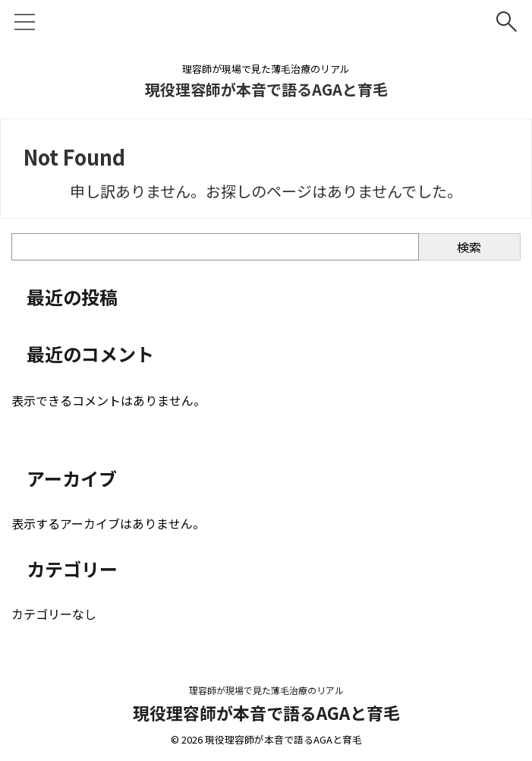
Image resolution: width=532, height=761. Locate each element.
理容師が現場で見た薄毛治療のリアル (266, 690)
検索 (469, 247)
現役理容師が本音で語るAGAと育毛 (266, 89)
